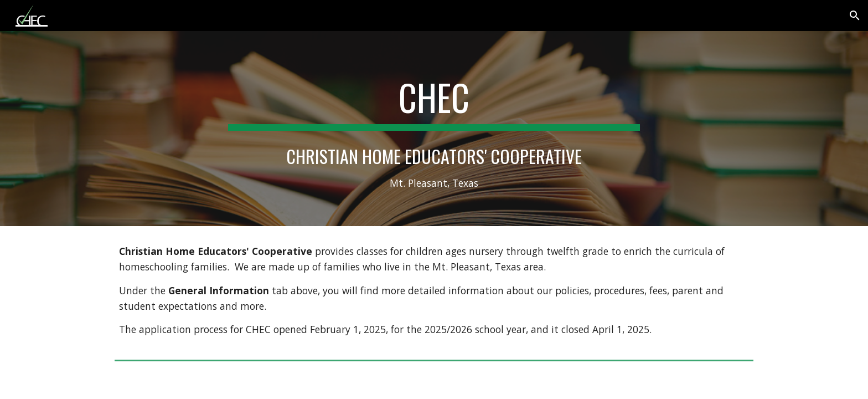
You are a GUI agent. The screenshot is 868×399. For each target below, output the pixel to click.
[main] (434, 129)
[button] (855, 16)
